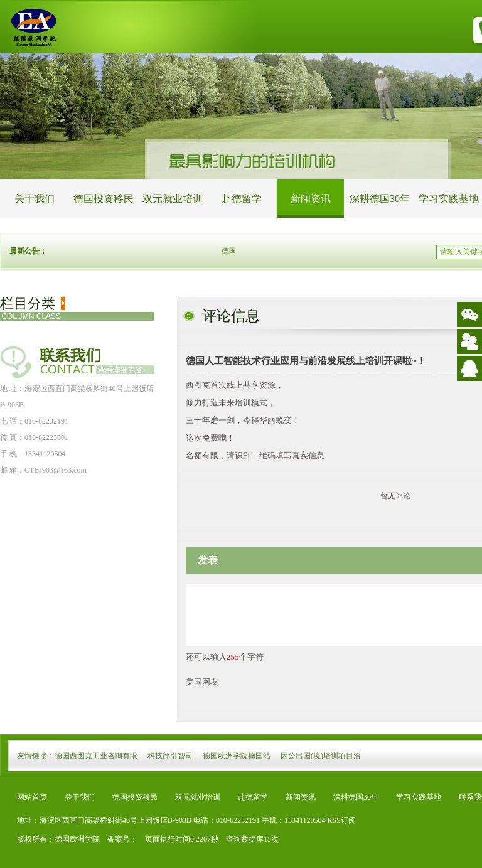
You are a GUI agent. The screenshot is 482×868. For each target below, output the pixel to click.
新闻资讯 (311, 199)
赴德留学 (242, 199)
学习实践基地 (419, 797)
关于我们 (35, 199)
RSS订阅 (342, 820)
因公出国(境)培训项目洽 (321, 756)
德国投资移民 (104, 199)
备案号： (119, 839)
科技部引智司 (170, 756)
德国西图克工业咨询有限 (96, 756)
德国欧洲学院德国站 (237, 756)
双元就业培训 (173, 199)
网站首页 (32, 797)
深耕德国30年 (380, 199)
